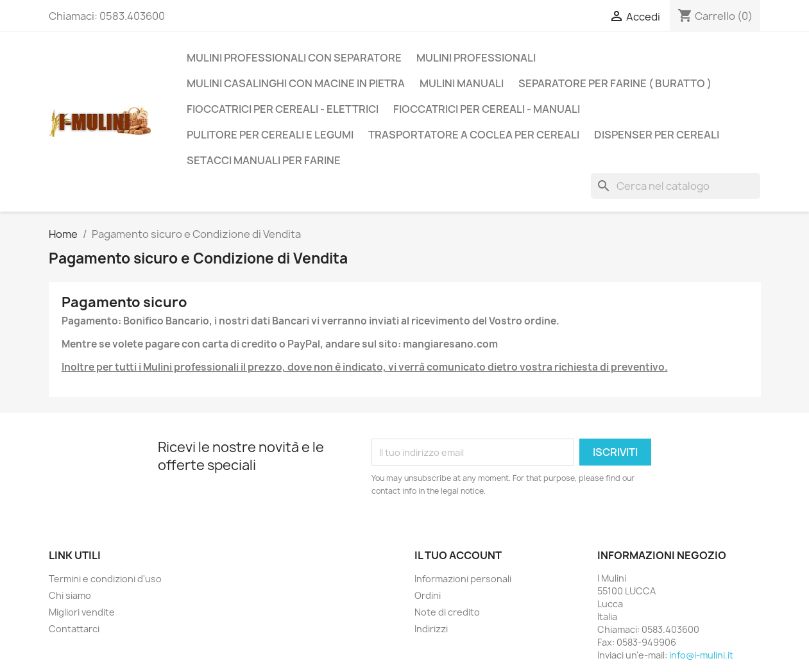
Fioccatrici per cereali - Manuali (487, 109)
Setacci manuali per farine (264, 160)
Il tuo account (458, 555)
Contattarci (74, 629)
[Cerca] (676, 186)
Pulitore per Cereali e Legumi (270, 135)
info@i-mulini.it (701, 655)
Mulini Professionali (476, 58)
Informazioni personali (463, 579)
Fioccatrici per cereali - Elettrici (283, 109)
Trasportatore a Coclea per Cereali (474, 135)
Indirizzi (431, 629)
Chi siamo (70, 595)
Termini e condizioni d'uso (105, 579)
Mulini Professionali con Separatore (294, 58)
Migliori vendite (82, 612)
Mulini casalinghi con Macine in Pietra (296, 83)
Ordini (428, 595)
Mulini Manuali (462, 83)
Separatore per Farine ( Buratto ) (615, 83)
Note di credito (447, 612)
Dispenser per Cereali (657, 135)
